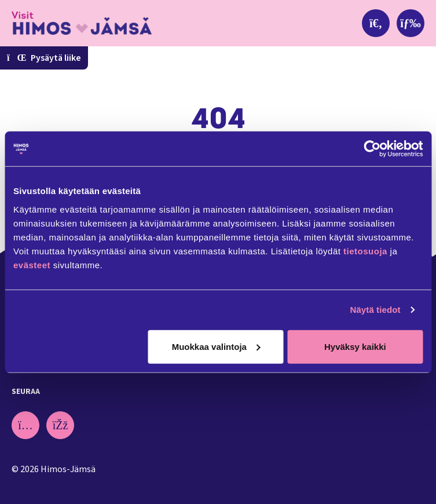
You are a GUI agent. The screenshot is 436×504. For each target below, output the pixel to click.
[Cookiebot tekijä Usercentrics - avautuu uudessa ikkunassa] (372, 149)
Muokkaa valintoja (216, 346)
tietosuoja (365, 251)
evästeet (33, 264)
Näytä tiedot (375, 310)
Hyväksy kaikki (355, 346)
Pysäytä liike (44, 58)
